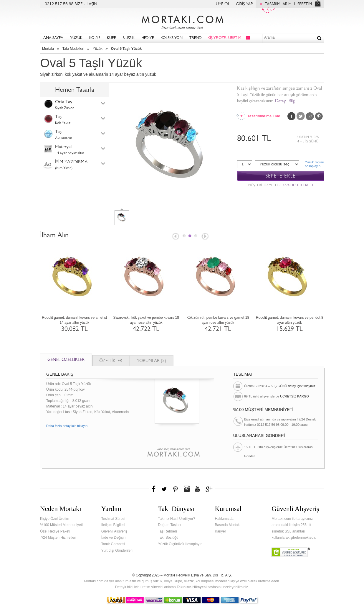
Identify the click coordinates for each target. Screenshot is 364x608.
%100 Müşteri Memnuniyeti (61, 525)
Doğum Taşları (169, 525)
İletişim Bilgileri (113, 525)
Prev (175, 237)
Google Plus (310, 116)
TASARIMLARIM (274, 4)
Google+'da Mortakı (210, 489)
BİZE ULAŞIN (86, 4)
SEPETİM (305, 4)
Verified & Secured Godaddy (291, 552)
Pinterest (319, 116)
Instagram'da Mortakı (187, 489)
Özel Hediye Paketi (55, 531)
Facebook (292, 116)
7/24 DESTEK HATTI (298, 186)
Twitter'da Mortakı (165, 489)
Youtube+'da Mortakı (197, 489)
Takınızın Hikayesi (192, 587)
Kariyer (220, 531)
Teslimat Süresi (113, 519)
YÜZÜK (76, 38)
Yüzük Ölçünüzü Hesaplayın (180, 544)
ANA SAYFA (53, 38)
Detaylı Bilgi (285, 102)
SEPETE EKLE (281, 176)
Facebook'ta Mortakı (154, 489)
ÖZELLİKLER (111, 361)
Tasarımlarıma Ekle (264, 116)
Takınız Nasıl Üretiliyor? (177, 519)
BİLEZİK (129, 38)
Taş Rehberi (168, 531)
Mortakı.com (182, 21)
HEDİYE (148, 38)
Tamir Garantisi (113, 544)
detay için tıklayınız (302, 386)
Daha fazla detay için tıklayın (67, 426)
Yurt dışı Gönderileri (117, 551)
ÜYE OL (223, 4)
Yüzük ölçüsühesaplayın (314, 164)
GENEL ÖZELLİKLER (66, 360)
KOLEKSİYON (172, 38)
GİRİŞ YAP (244, 4)
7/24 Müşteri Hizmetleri (58, 538)
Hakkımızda (224, 519)
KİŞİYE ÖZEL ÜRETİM (224, 38)
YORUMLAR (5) (152, 361)
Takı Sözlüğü (168, 538)
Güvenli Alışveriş (114, 531)
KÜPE (111, 38)
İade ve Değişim (114, 538)
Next (206, 237)
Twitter (301, 116)
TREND (196, 38)
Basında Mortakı (227, 525)
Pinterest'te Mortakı (175, 489)
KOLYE (95, 38)
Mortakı (48, 49)
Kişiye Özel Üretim (55, 519)
